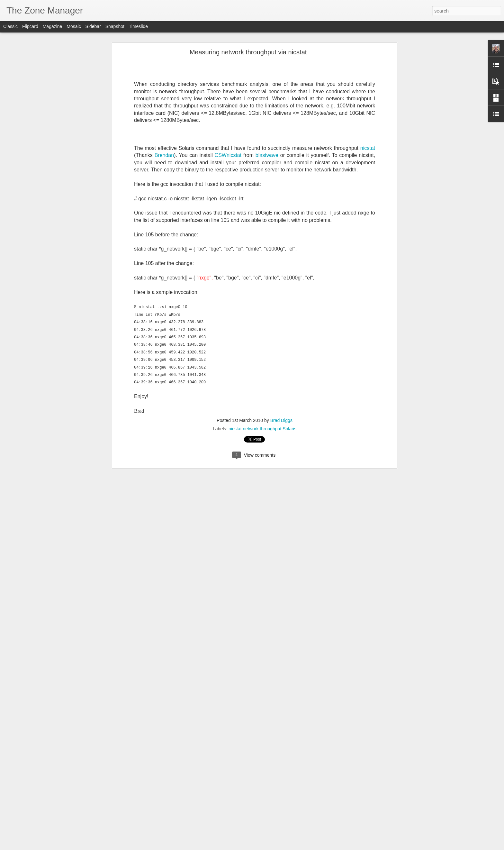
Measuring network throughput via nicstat (248, 52)
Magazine (53, 26)
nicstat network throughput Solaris (262, 429)
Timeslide (138, 26)
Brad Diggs (281, 420)
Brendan (164, 155)
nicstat (368, 148)
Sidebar (93, 26)
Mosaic (74, 26)
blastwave (267, 155)
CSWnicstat (228, 155)
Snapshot (115, 26)
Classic (10, 26)
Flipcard (30, 26)
